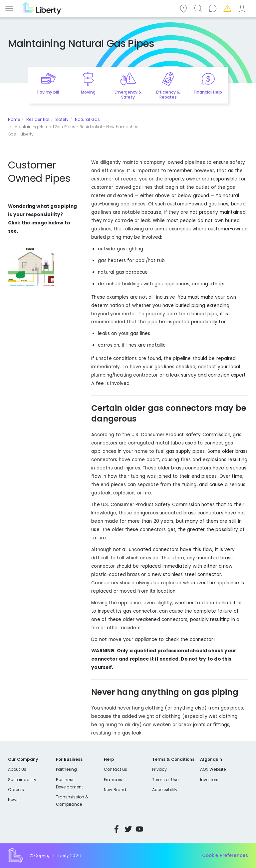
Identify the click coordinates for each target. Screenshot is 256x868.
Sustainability (22, 780)
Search (199, 8)
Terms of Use (165, 780)
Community (184, 8)
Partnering (66, 769)
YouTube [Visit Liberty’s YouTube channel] (139, 829)
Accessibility (165, 790)
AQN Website (213, 769)
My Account (243, 8)
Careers (16, 790)
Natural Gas (87, 119)
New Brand (115, 790)
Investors (209, 780)
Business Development (69, 783)
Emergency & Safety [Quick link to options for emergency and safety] (128, 95)
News (13, 800)
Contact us (214, 8)
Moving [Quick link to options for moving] (88, 92)
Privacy (159, 769)
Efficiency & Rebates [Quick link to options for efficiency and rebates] (168, 95)
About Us (17, 769)
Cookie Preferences (225, 856)
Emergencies (228, 8)
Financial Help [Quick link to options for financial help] (208, 92)
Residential (38, 119)
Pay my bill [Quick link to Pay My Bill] (48, 92)
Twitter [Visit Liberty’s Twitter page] (128, 829)
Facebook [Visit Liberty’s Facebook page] (117, 829)
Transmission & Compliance (72, 801)
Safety (62, 119)
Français (113, 780)
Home (14, 119)
